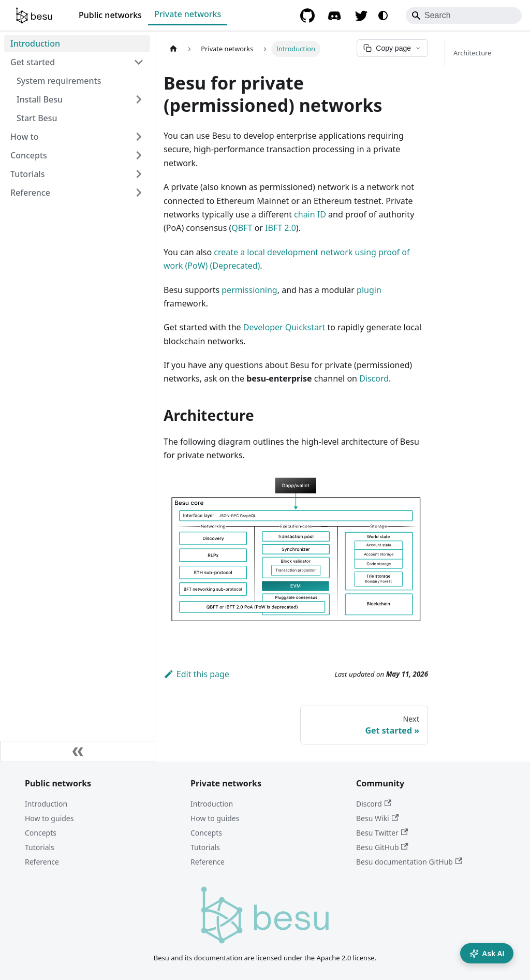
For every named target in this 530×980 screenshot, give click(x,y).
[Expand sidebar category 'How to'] (139, 137)
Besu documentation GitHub (409, 862)
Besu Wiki (377, 818)
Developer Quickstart (284, 327)
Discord (374, 378)
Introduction (46, 804)
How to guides (49, 818)
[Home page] (173, 49)
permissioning (249, 290)
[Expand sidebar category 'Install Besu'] (139, 99)
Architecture (472, 53)
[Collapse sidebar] (78, 751)
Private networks (188, 14)
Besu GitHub (382, 847)
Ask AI (487, 954)
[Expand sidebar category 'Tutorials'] (139, 174)
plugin (369, 290)
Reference (42, 862)
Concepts (41, 833)
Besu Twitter (382, 833)
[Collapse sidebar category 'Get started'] (139, 62)
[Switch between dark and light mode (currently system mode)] (383, 16)
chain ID (310, 214)
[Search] (464, 16)
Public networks (110, 15)
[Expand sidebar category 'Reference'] (139, 193)
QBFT (242, 228)
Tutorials (40, 847)
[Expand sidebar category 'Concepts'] (139, 155)
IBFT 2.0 (281, 228)
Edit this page (196, 674)
